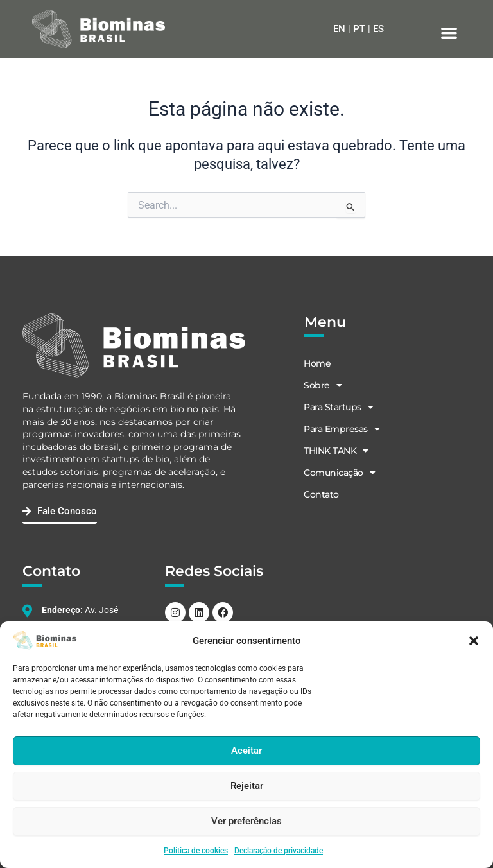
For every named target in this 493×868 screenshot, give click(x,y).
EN (339, 29)
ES (378, 29)
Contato (321, 494)
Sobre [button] (322, 385)
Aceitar (246, 751)
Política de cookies (196, 851)
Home (316, 363)
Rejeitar (247, 786)
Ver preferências (246, 821)
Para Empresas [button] (341, 429)
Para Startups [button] (338, 407)
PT (359, 29)
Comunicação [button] (339, 473)
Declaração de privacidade (279, 851)
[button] (474, 641)
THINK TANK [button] (335, 451)
